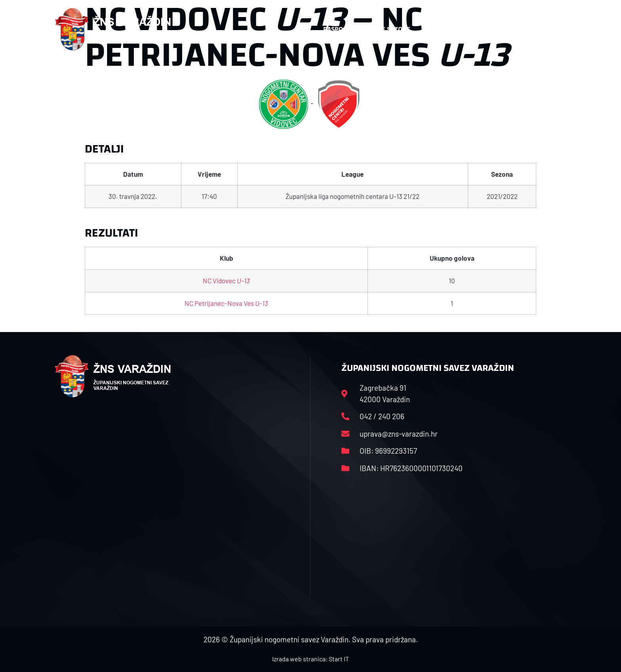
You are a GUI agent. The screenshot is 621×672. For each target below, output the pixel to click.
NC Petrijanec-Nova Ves (226, 303)
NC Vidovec (226, 281)
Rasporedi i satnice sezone (367, 29)
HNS (302, 29)
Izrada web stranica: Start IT (310, 659)
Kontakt (483, 29)
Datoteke (440, 29)
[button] (551, 29)
